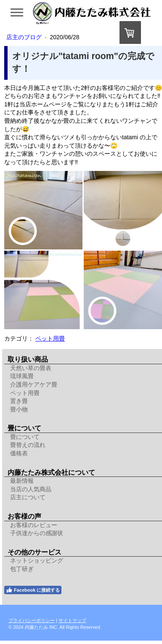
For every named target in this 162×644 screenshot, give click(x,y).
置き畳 (19, 401)
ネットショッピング (37, 560)
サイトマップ (72, 620)
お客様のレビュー (34, 525)
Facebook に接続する (33, 590)
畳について (25, 437)
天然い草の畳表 (31, 368)
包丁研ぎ (22, 569)
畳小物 (19, 409)
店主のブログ (25, 37)
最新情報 (22, 481)
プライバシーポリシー (32, 620)
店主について (28, 497)
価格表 (19, 453)
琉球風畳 (22, 376)
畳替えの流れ (28, 445)
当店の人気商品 (31, 489)
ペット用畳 (50, 338)
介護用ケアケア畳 (34, 384)
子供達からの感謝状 (37, 533)
